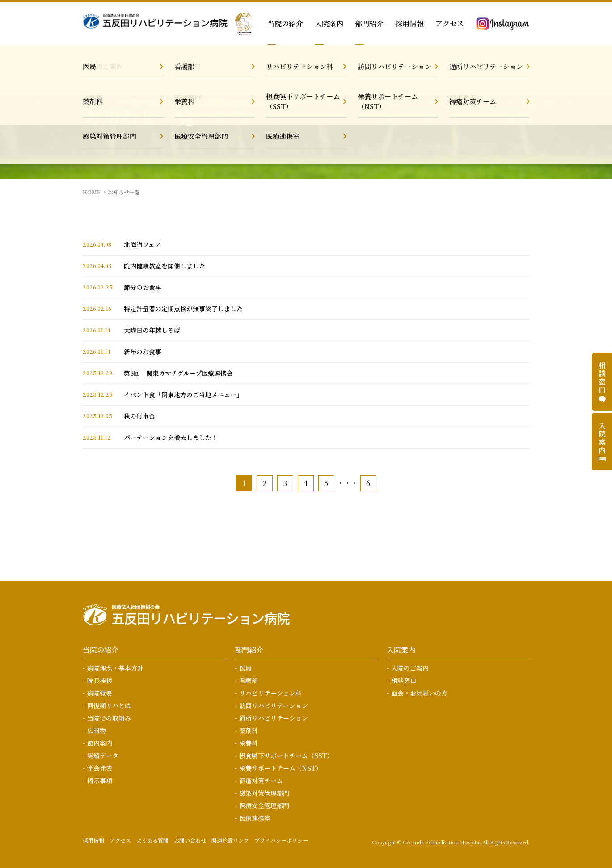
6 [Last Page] (368, 483)
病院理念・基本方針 (115, 668)
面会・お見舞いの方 (419, 693)
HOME (92, 192)
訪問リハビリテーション (274, 705)
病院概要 (100, 693)
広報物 (97, 730)
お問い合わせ (190, 840)
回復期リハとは (109, 705)
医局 (245, 668)
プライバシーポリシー (281, 840)
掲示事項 (100, 780)
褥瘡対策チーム (261, 780)
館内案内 (100, 743)
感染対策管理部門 (264, 793)
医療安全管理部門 (264, 805)
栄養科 (249, 743)
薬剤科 (249, 730)
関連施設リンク (230, 840)
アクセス (450, 23)
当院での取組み (109, 718)
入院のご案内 (410, 668)
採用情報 (409, 23)
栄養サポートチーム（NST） (281, 768)
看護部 (249, 680)
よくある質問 (152, 840)
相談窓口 (404, 680)
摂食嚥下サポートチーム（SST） (286, 755)
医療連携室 (255, 818)
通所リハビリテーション (274, 718)
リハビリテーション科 (270, 693)
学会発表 (100, 768)
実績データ (103, 755)
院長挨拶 (100, 680)
